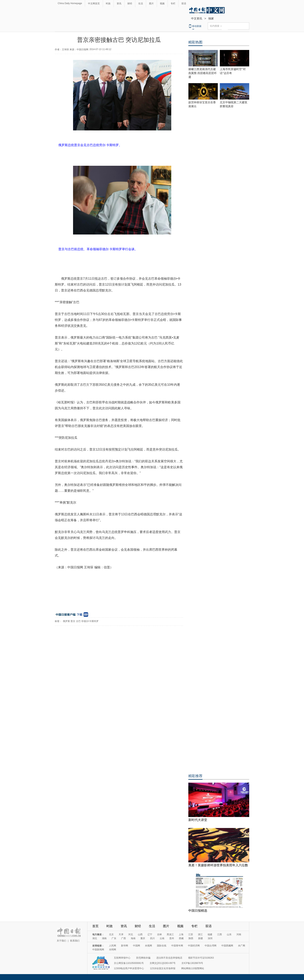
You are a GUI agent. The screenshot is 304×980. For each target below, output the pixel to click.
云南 (162, 938)
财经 (130, 4)
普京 (73, 621)
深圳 (210, 938)
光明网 (113, 950)
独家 (211, 18)
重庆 (143, 938)
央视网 (148, 946)
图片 (151, 4)
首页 (95, 926)
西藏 (181, 938)
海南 (133, 938)
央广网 (242, 946)
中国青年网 (177, 946)
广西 (124, 938)
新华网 (125, 946)
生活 (141, 4)
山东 (229, 934)
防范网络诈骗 (143, 958)
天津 (121, 934)
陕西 (191, 938)
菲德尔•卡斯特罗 (90, 621)
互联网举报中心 (122, 958)
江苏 (191, 934)
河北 (131, 934)
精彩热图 (195, 42)
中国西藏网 (227, 946)
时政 (108, 4)
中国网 (136, 946)
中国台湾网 (211, 946)
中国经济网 (194, 946)
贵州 (172, 938)
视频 (162, 4)
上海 (181, 934)
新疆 (201, 938)
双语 (184, 4)
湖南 (104, 938)
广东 (114, 938)
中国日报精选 (198, 911)
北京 (111, 934)
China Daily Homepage (70, 3)
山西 (140, 934)
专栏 (173, 4)
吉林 (159, 934)
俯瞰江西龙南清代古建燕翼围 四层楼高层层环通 (202, 73)
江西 (220, 934)
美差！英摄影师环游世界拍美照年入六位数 (218, 865)
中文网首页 (94, 4)
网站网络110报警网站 (193, 968)
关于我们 (61, 941)
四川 (152, 938)
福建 (210, 934)
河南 (239, 934)
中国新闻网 (98, 950)
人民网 (113, 946)
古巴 (78, 621)
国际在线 (162, 946)
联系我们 (75, 941)
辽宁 (150, 934)
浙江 (200, 934)
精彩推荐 (195, 776)
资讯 (119, 4)
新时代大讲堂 (198, 820)
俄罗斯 (66, 621)
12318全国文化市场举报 (163, 968)
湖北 (95, 938)
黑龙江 (170, 934)
